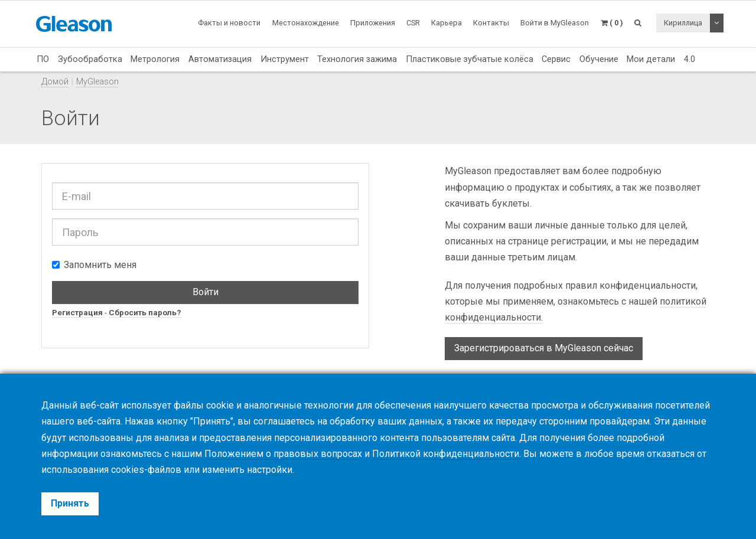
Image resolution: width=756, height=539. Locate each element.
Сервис (556, 59)
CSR (413, 23)
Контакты (491, 23)
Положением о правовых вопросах (283, 454)
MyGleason (97, 82)
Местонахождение (306, 23)
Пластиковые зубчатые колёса (470, 59)
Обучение (599, 59)
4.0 (690, 59)
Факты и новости (229, 23)
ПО (43, 59)
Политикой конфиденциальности (446, 454)
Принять (70, 503)
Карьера (447, 23)
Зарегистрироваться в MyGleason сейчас (544, 348)
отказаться (671, 454)
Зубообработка (90, 59)
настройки (270, 470)
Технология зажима (357, 59)
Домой (55, 82)
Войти (206, 292)
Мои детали (651, 59)
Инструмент (285, 59)
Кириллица (683, 23)
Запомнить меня (94, 265)
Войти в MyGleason (555, 23)
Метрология (155, 59)
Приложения (373, 23)
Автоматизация (220, 59)
